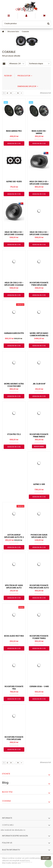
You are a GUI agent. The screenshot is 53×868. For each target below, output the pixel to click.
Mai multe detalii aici (11, 863)
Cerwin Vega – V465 (39, 686)
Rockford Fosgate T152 (14, 688)
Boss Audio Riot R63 (14, 636)
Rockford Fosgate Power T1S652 (39, 637)
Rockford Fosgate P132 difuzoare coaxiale (14, 739)
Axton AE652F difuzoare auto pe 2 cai (14, 537)
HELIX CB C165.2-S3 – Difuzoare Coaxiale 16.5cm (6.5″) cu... (14, 234)
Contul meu (8, 825)
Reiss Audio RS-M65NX (39, 132)
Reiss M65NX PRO (14, 131)
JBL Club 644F (39, 384)
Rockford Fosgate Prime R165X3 (39, 435)
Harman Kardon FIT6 (14, 333)
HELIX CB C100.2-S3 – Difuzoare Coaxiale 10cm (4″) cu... (14, 285)
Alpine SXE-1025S (14, 182)
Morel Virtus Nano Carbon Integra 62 (39, 334)
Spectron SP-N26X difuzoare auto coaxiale (14, 588)
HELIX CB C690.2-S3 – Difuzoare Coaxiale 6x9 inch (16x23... (39, 184)
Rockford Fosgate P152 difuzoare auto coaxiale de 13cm (39, 588)
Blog (5, 783)
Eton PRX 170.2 (14, 434)
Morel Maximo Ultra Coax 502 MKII (14, 385)
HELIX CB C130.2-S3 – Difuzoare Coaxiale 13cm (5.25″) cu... (39, 234)
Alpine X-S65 (39, 484)
